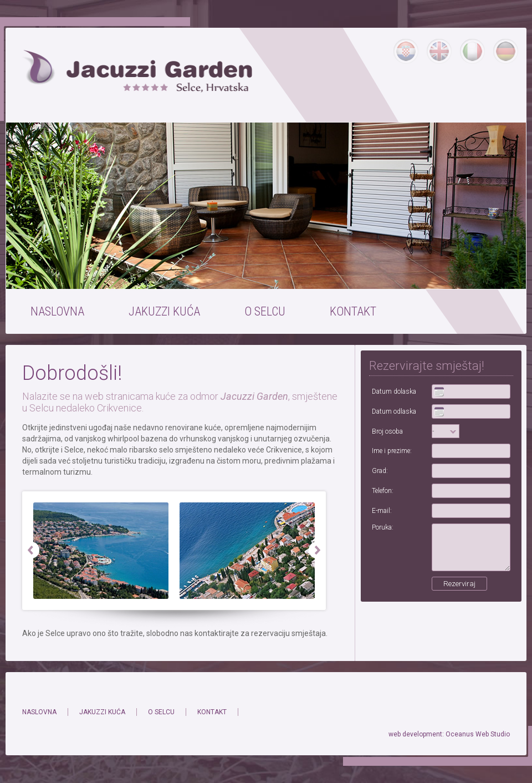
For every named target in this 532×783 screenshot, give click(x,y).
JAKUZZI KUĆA (164, 311)
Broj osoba (387, 431)
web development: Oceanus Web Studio (449, 734)
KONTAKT (353, 311)
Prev (31, 551)
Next (317, 551)
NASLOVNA (57, 311)
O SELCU (265, 311)
